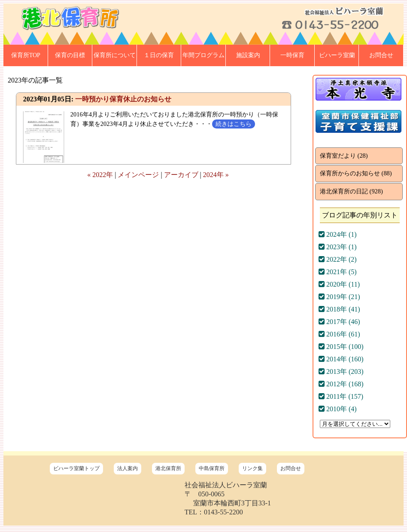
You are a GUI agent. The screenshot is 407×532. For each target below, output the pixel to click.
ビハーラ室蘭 (337, 55)
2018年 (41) (339, 309)
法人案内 (128, 468)
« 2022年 (100, 175)
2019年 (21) (339, 297)
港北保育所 (168, 468)
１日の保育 (159, 55)
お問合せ (381, 55)
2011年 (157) (341, 396)
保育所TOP (26, 55)
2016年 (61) (339, 334)
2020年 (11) (339, 284)
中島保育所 (212, 468)
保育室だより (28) (344, 156)
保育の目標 (70, 55)
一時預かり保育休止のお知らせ (123, 99)
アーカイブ (181, 175)
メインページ (138, 175)
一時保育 (292, 55)
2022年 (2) (338, 259)
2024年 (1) (338, 234)
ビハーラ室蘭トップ (76, 468)
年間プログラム (203, 55)
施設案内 (248, 55)
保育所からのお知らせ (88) (356, 173)
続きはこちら (234, 124)
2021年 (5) (338, 272)
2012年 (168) (341, 384)
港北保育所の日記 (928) (351, 191)
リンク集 (252, 468)
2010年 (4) (338, 409)
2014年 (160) (341, 359)
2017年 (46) (339, 322)
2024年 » (216, 175)
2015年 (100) (341, 347)
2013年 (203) (341, 371)
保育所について (115, 55)
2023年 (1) (338, 247)
